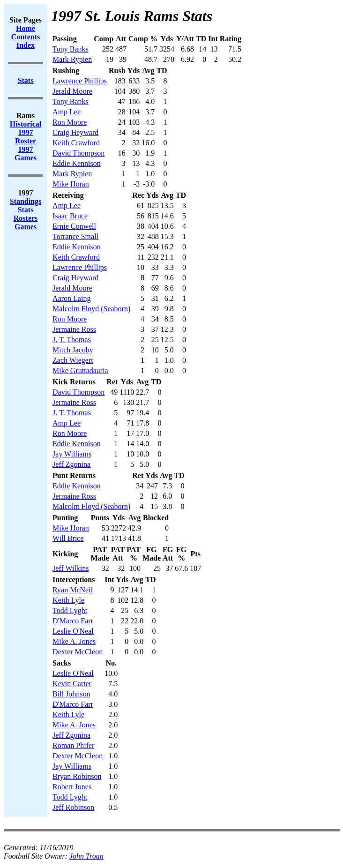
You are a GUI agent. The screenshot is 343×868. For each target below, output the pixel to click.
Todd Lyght (70, 610)
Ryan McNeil (73, 590)
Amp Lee (67, 112)
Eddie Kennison (77, 163)
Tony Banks (71, 49)
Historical (26, 124)
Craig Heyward (75, 132)
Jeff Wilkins (71, 568)
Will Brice (68, 538)
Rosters (26, 218)
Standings (26, 201)
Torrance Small (75, 236)
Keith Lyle (68, 600)
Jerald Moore (72, 91)
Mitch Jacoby (73, 350)
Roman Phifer (73, 745)
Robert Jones (72, 787)
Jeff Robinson (73, 807)
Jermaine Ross (74, 329)
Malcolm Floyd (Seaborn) (91, 309)
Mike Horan (71, 184)
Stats (26, 210)
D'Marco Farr (73, 621)
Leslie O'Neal (73, 631)
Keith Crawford (76, 143)
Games (26, 227)
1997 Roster (26, 137)
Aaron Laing (71, 298)
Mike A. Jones (74, 641)
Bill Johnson (71, 694)
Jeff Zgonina (71, 464)
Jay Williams (72, 454)
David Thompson (78, 153)
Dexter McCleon (78, 652)
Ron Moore (70, 122)
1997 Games (26, 153)
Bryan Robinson (77, 776)
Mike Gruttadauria (80, 370)
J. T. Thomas (72, 340)
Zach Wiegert (73, 360)
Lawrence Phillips (80, 81)
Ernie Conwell (74, 226)
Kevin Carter (72, 684)
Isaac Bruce (70, 216)
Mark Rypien (72, 59)
